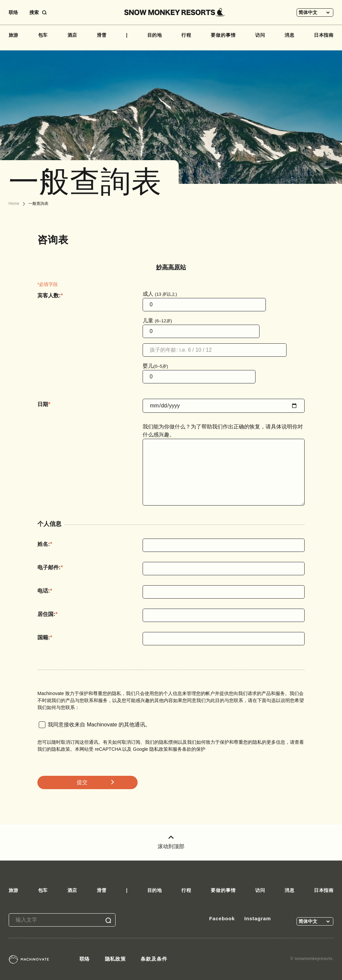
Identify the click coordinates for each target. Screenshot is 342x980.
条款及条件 (154, 959)
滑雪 (102, 35)
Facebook (222, 918)
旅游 (14, 35)
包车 (43, 35)
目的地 (155, 35)
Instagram (258, 918)
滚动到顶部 (171, 842)
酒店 (72, 35)
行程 (186, 35)
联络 (13, 12)
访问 (260, 35)
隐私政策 (116, 959)
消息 (290, 35)
